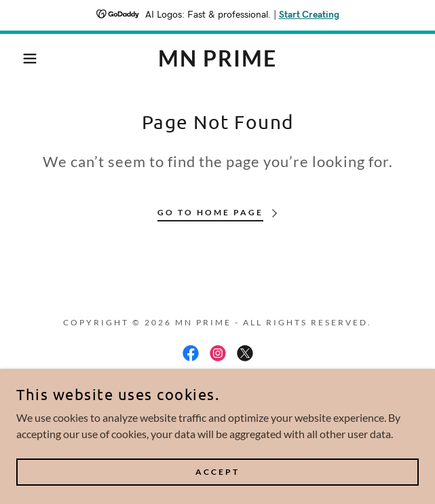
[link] (218, 58)
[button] (29, 58)
